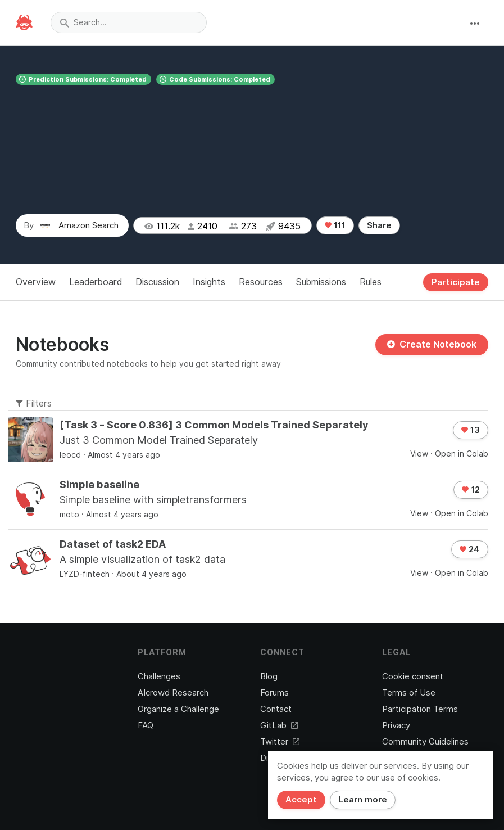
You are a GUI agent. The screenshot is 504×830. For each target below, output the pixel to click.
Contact (276, 709)
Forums (274, 693)
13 (471, 430)
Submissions (321, 282)
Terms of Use (409, 693)
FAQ (146, 725)
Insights (209, 282)
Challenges (159, 676)
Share (379, 225)
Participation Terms (420, 709)
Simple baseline (99, 484)
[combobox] (129, 22)
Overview (36, 282)
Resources (261, 282)
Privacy (396, 725)
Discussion (157, 282)
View (419, 454)
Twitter (280, 742)
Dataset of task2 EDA (113, 544)
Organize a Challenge (178, 709)
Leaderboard (96, 282)
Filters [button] (34, 403)
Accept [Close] (301, 800)
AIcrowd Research (173, 693)
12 (471, 490)
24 (470, 549)
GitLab (279, 725)
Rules (371, 282)
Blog (269, 676)
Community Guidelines (425, 742)
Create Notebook (432, 344)
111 (335, 225)
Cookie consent (413, 676)
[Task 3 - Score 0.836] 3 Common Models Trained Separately (214, 425)
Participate (456, 282)
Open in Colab (462, 454)
